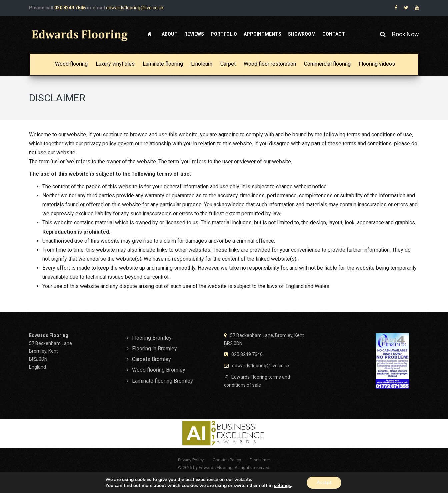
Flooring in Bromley (154, 348)
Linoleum (202, 64)
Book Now (405, 34)
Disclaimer (260, 460)
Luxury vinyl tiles (115, 64)
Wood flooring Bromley (159, 370)
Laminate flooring (163, 64)
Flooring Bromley (152, 338)
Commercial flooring (327, 64)
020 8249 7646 (70, 8)
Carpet (228, 64)
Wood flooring (71, 64)
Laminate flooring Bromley (162, 381)
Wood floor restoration (270, 64)
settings (282, 486)
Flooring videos (377, 64)
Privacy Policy (191, 460)
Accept (324, 482)
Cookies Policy (227, 460)
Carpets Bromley (151, 359)
